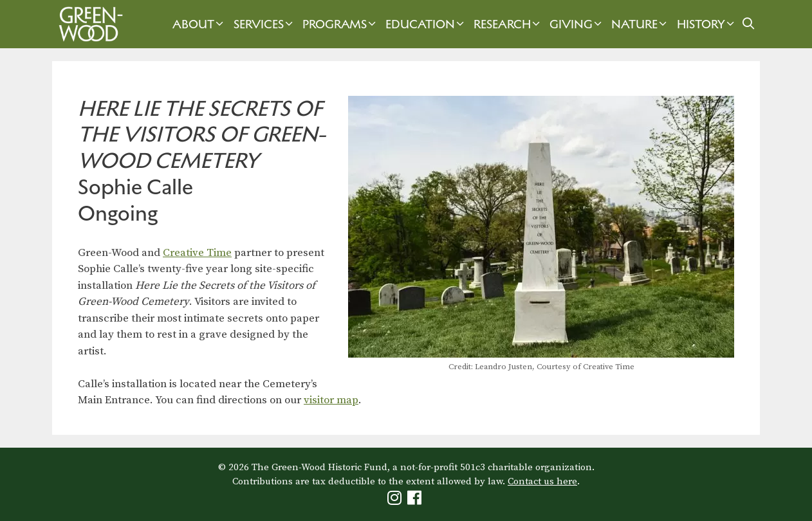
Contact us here (542, 481)
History (707, 24)
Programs (341, 24)
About (199, 24)
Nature (641, 24)
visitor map (331, 400)
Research (508, 24)
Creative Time (197, 253)
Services (265, 24)
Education (426, 24)
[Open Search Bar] (749, 24)
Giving (577, 24)
